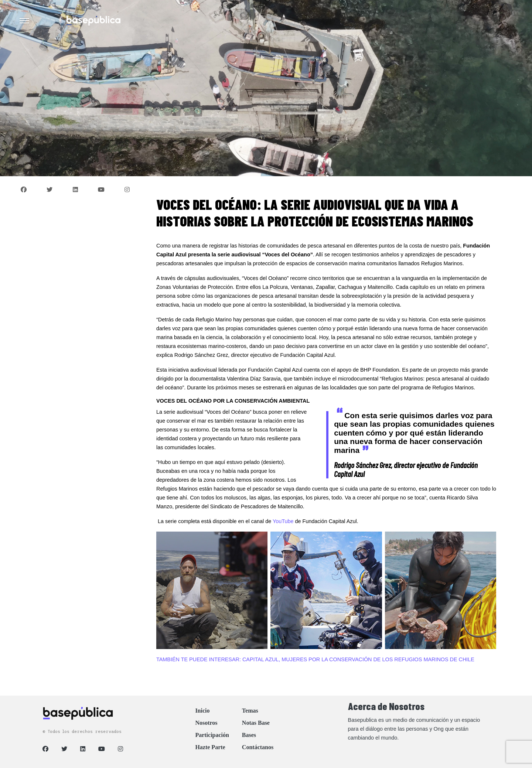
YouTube (283, 521)
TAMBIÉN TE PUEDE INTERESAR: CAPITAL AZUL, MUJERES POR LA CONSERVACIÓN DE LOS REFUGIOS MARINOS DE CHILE (315, 659)
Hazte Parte (210, 747)
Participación (212, 735)
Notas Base (256, 723)
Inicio (202, 711)
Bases (249, 735)
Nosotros (206, 723)
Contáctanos (258, 747)
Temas (250, 711)
